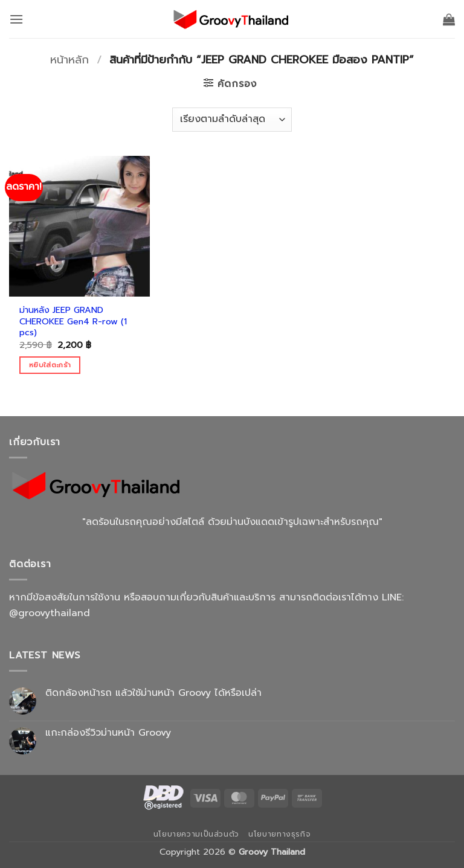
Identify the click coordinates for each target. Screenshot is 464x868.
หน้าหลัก (69, 60)
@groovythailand (50, 613)
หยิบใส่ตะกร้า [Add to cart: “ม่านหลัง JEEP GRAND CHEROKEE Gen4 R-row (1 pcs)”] (50, 365)
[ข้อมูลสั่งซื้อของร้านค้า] (232, 120)
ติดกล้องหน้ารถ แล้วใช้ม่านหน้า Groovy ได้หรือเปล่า (153, 693)
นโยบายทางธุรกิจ (279, 834)
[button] (16, 19)
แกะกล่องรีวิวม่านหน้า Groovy (108, 733)
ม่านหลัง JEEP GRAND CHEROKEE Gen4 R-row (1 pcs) (73, 321)
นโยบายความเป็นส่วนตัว (196, 834)
